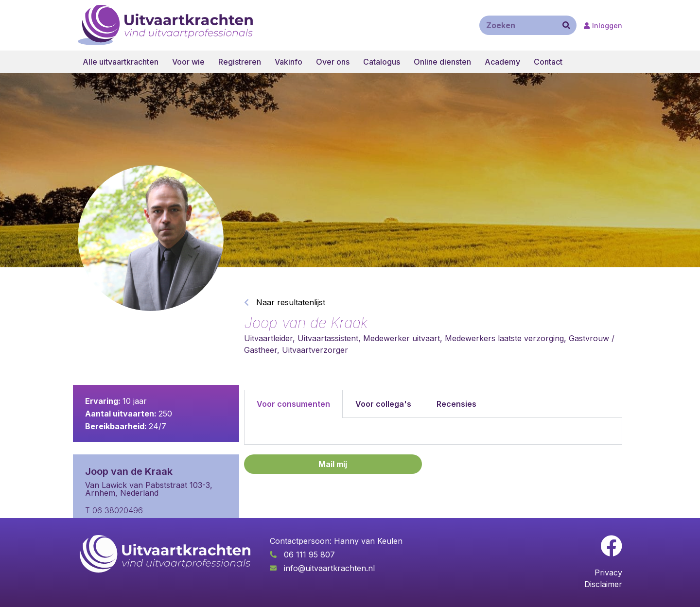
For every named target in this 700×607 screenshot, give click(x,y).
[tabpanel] (433, 431)
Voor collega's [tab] (383, 404)
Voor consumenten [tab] (293, 404)
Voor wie (188, 62)
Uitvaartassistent (328, 338)
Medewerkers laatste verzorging (504, 338)
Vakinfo (289, 62)
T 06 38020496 (114, 510)
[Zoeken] (566, 25)
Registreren (240, 62)
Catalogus (382, 62)
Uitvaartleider (268, 338)
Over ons (333, 62)
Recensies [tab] (456, 404)
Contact (548, 62)
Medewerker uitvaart (402, 338)
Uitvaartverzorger (315, 350)
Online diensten (442, 62)
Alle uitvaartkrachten (121, 62)
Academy (502, 62)
